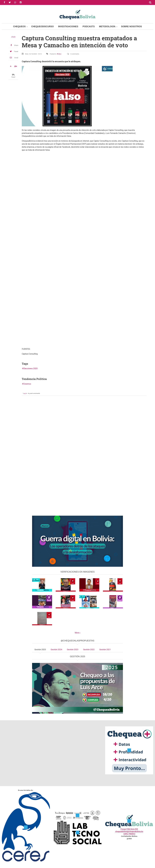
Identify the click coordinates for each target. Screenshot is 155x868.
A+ (16, 66)
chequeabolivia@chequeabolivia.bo (129, 831)
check (13, 37)
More (77, 633)
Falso (59, 54)
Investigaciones (68, 26)
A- (11, 66)
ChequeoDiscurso (43, 26)
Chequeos (19, 26)
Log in (25, 393)
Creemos (27, 384)
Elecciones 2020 (30, 368)
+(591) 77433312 (129, 834)
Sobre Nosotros (131, 26)
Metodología (107, 26)
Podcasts (89, 26)
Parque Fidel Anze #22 (129, 829)
